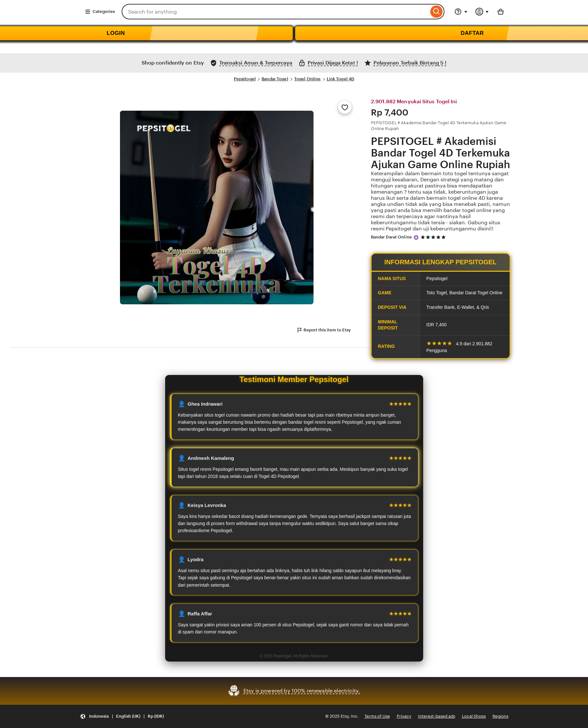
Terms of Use (377, 716)
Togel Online (308, 79)
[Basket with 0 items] (501, 12)
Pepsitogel (245, 79)
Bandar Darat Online (391, 237)
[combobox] (275, 12)
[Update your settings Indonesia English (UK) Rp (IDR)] (122, 717)
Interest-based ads (437, 716)
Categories (100, 12)
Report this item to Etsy (324, 330)
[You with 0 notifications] (482, 12)
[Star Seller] (416, 238)
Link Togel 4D (341, 79)
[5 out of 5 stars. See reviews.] (434, 237)
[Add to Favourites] (345, 107)
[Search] (437, 12)
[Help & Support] (461, 12)
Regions (500, 716)
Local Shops (474, 716)
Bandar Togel (275, 79)
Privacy (404, 716)
